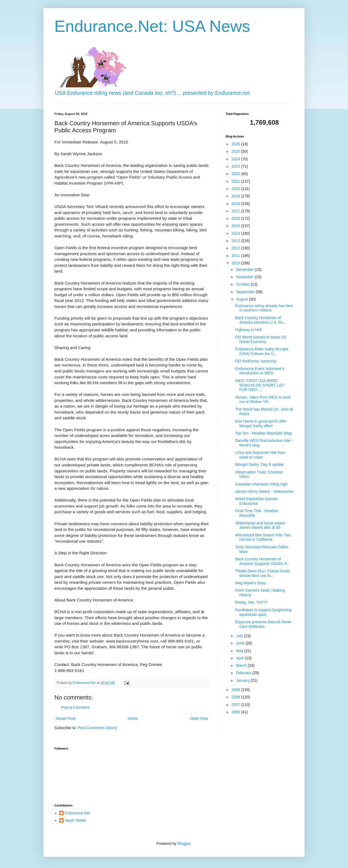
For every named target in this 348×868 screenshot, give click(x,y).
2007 (236, 705)
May (240, 651)
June (241, 643)
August (242, 299)
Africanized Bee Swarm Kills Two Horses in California (263, 537)
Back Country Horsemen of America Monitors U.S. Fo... (261, 320)
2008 (236, 697)
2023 (236, 166)
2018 (236, 204)
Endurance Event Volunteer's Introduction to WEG (260, 371)
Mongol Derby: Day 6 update (259, 464)
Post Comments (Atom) (97, 728)
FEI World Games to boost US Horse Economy (261, 339)
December (245, 270)
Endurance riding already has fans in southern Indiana (264, 308)
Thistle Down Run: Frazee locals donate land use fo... (263, 573)
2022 (236, 174)
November (245, 277)
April (240, 658)
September (246, 292)
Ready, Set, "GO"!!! (251, 602)
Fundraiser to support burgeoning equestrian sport (263, 612)
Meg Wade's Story (251, 583)
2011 (236, 256)
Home (133, 719)
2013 (236, 241)
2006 (236, 712)
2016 (236, 218)
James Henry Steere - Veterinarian (264, 491)
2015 (236, 226)
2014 (236, 233)
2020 (236, 189)
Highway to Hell (248, 330)
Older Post (199, 719)
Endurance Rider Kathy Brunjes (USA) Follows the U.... (262, 351)
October (243, 284)
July (240, 636)
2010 (236, 263)
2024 (236, 159)
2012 (236, 248)
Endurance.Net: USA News (152, 26)
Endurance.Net (77, 813)
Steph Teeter (75, 820)
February (244, 673)
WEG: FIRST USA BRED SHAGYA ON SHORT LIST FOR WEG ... (260, 385)
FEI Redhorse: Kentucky (256, 361)
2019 (236, 196)
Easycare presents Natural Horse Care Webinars (263, 624)
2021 (236, 181)
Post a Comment (75, 707)
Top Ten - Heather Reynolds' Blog (263, 433)
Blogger (184, 843)
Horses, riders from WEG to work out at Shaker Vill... (263, 400)
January (243, 680)
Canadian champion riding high (261, 484)
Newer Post (66, 719)
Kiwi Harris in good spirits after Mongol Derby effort (261, 424)
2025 (236, 151)
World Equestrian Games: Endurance (257, 501)
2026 (236, 144)
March (242, 665)
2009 (236, 690)
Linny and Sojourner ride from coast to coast (260, 455)
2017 (236, 211)
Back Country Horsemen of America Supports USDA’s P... (262, 561)
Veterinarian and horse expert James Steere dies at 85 (260, 525)
